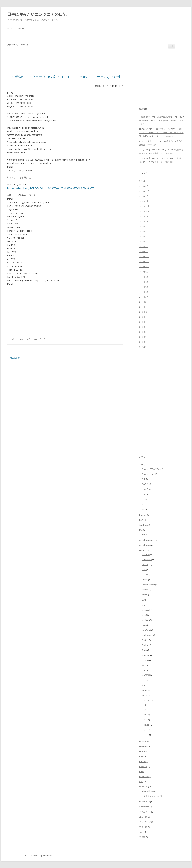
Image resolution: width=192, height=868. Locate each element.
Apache (145, 555)
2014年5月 (144, 287)
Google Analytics (147, 540)
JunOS (145, 534)
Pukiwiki (143, 761)
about (22, 28)
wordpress (144, 807)
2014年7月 (144, 277)
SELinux (145, 660)
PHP (141, 756)
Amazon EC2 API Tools (152, 469)
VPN (144, 685)
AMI (143, 479)
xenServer (147, 695)
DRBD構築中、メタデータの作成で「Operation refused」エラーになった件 (64, 77)
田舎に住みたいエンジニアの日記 (37, 14)
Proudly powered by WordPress (38, 855)
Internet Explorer (149, 791)
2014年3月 (144, 297)
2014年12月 (144, 257)
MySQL (145, 620)
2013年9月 (144, 327)
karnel (145, 595)
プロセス (143, 827)
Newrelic (143, 746)
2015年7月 (144, 226)
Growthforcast (148, 585)
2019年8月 (144, 186)
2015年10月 (144, 211)
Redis (144, 650)
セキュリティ (145, 812)
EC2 (143, 494)
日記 (141, 832)
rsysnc (147, 725)
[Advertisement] (61, 64)
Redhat (145, 645)
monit (144, 615)
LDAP (144, 600)
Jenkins (145, 590)
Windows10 (145, 802)
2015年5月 (144, 231)
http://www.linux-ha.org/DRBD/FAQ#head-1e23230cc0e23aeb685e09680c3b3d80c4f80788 (51, 188)
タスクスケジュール (151, 796)
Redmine (146, 655)
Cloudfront (147, 489)
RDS (144, 504)
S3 (143, 509)
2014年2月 (144, 302)
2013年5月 (144, 347)
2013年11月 (144, 317)
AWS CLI (145, 484)
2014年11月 (144, 262)
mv (146, 715)
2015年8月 (144, 221)
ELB (143, 499)
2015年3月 (144, 241)
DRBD (20, 339)
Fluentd (145, 575)
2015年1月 (144, 252)
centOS (145, 565)
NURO (142, 751)
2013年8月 (144, 332)
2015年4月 (144, 236)
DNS (141, 520)
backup (143, 515)
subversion (144, 777)
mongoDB (146, 610)
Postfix (145, 640)
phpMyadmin (148, 635)
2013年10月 (144, 322)
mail (144, 605)
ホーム (10, 28)
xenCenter (147, 690)
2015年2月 (144, 246)
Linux (142, 550)
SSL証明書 (146, 675)
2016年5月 (144, 201)
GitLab (145, 580)
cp (145, 705)
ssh (143, 665)
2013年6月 (144, 342)
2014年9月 (144, 272)
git (145, 710)
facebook (144, 525)
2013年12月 (144, 312)
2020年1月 (144, 181)
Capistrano (147, 560)
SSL (143, 670)
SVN (141, 782)
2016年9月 (144, 196)
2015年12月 (144, 206)
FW (141, 530)
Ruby (142, 772)
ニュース (143, 817)
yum (146, 735)
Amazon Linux (148, 474)
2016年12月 (144, 191)
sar (146, 730)
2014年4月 (144, 292)
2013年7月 (144, 337)
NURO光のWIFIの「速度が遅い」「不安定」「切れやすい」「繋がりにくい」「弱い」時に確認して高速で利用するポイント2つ (161, 133)
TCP (144, 680)
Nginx (144, 625)
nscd (147, 720)
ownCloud (146, 630)
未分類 (142, 837)
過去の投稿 (14, 358)
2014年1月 (144, 307)
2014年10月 (144, 267)
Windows (143, 787)
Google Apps (145, 545)
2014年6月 (144, 282)
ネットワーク (145, 822)
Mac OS (143, 741)
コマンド (146, 700)
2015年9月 (144, 216)
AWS (141, 465)
